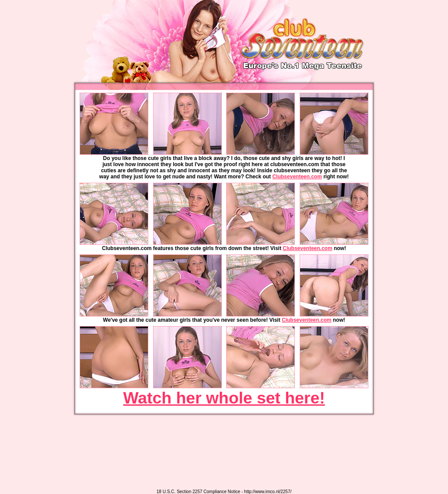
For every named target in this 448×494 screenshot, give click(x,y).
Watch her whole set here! (224, 398)
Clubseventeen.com (297, 177)
